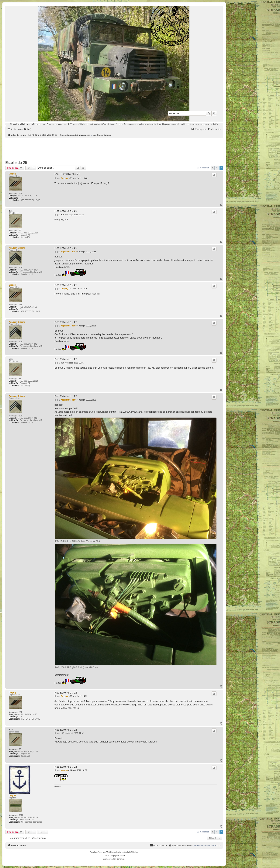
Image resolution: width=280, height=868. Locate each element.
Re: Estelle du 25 (67, 174)
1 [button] (217, 168)
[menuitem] (27, 129)
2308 (21, 815)
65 (20, 231)
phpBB (105, 852)
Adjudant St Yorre (17, 248)
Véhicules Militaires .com (21, 124)
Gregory (13, 174)
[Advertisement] (114, 149)
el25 (11, 211)
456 (21, 193)
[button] (213, 168)
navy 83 (12, 796)
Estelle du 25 (16, 163)
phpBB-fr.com (119, 856)
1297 (21, 268)
